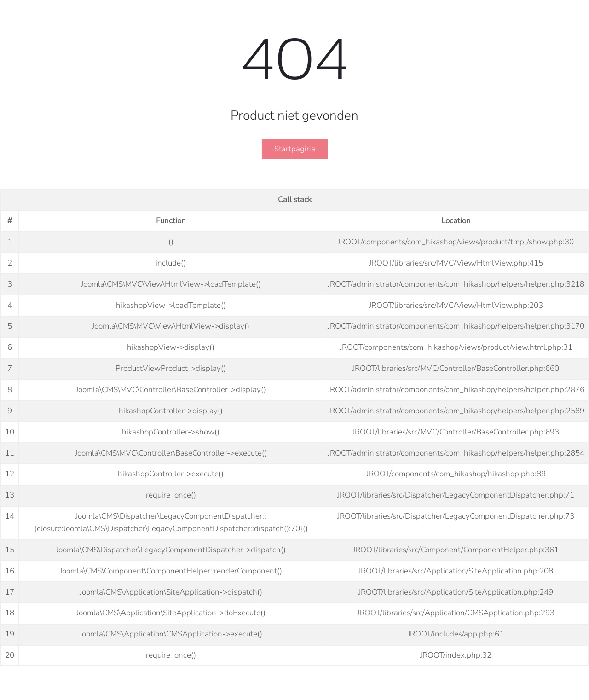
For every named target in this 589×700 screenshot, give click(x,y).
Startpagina (295, 149)
